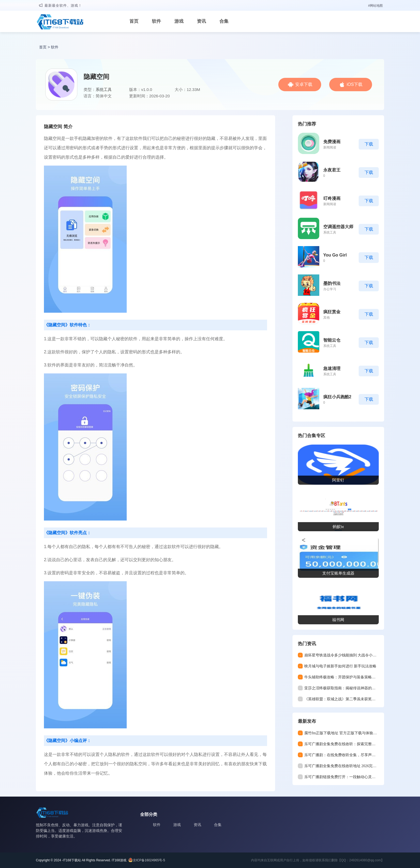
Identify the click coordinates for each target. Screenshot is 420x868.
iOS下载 (355, 84)
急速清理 (332, 368)
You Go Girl (335, 255)
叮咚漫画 (332, 198)
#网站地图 (375, 6)
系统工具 (104, 89)
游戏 (179, 21)
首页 (134, 21)
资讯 (201, 21)
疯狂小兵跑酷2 (337, 397)
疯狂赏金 (332, 312)
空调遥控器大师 (338, 227)
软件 (156, 21)
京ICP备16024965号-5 (149, 860)
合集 (224, 21)
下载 (369, 144)
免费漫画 (332, 142)
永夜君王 (332, 170)
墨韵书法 (332, 283)
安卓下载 (304, 84)
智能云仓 (332, 340)
